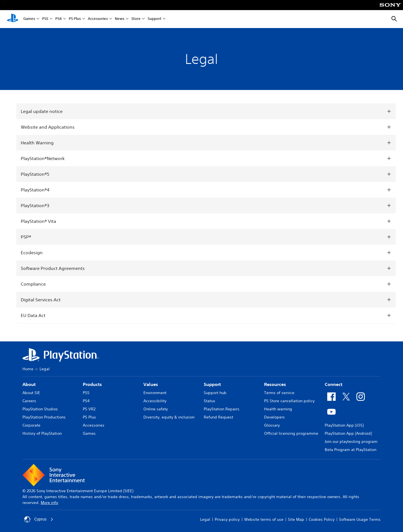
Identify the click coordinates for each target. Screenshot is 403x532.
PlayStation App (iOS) (344, 425)
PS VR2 (89, 409)
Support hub (215, 393)
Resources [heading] (275, 384)
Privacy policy (227, 519)
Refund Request (218, 417)
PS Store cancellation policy (289, 401)
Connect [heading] (334, 384)
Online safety (156, 409)
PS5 (45, 19)
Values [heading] (151, 384)
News (120, 19)
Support (154, 19)
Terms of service (279, 393)
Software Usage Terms (360, 519)
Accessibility (155, 401)
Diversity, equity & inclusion (169, 417)
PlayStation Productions (44, 417)
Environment (155, 393)
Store (136, 19)
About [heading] (29, 384)
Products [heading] (92, 384)
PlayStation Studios (40, 409)
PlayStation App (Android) (348, 433)
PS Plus (75, 19)
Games (29, 19)
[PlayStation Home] (13, 19)
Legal (205, 519)
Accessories (98, 19)
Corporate (31, 425)
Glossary (272, 425)
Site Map (296, 519)
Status (209, 401)
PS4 (59, 19)
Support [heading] (212, 384)
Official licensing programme (291, 433)
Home (28, 369)
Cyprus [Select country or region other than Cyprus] (39, 519)
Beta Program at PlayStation (351, 450)
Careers (29, 401)
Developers (274, 417)
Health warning (278, 409)
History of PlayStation (42, 433)
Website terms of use (264, 519)
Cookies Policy (322, 519)
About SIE (31, 393)
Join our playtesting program (351, 441)
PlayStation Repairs (222, 409)
